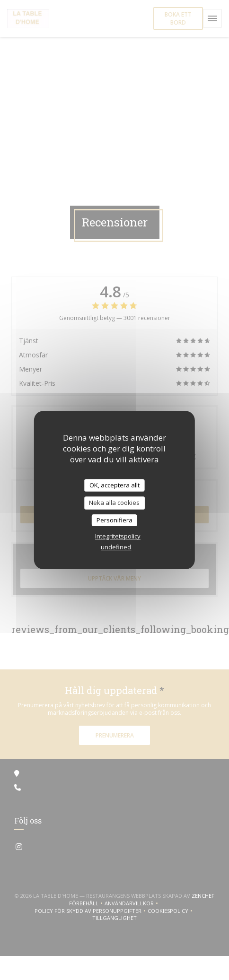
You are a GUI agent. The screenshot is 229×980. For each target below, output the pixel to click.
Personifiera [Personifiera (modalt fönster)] (114, 520)
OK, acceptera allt (114, 485)
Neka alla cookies (114, 503)
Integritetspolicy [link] (118, 536)
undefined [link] (116, 547)
